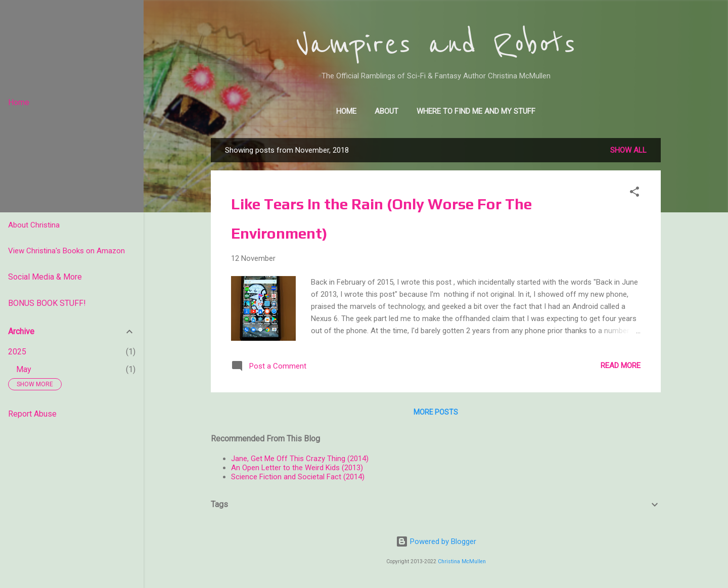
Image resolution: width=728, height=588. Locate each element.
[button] (634, 193)
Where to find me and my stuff (476, 111)
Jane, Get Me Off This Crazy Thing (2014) (300, 459)
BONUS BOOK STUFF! (47, 303)
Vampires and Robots (436, 44)
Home (346, 111)
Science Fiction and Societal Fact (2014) (298, 477)
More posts (436, 412)
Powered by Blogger (436, 541)
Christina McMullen (462, 561)
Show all (628, 150)
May (24, 369)
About (386, 111)
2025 (17, 352)
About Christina (34, 225)
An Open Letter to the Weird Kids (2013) (297, 468)
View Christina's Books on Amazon (66, 251)
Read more (621, 366)
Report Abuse (32, 414)
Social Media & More (45, 277)
